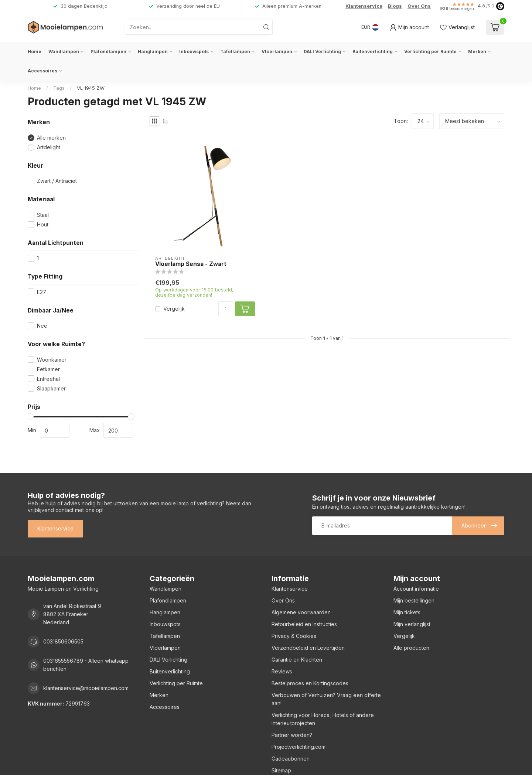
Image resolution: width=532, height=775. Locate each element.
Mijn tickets (407, 612)
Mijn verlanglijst (412, 624)
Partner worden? (292, 735)
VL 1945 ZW (91, 88)
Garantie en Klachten (297, 660)
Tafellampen (235, 52)
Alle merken (51, 138)
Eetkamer (48, 369)
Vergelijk (174, 309)
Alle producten (411, 648)
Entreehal (48, 379)
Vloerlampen (277, 52)
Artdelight (49, 147)
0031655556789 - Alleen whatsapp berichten (86, 665)
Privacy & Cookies (294, 636)
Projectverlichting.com (299, 747)
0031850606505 (63, 641)
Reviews (282, 671)
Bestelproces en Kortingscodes (310, 683)
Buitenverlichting (373, 52)
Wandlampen (64, 52)
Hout (43, 224)
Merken (477, 52)
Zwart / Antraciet (57, 181)
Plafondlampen (108, 52)
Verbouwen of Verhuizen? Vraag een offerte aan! (326, 699)
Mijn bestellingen (414, 600)
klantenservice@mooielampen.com (86, 688)
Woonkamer (52, 360)
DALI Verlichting (322, 52)
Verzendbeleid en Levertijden (308, 648)
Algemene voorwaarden (301, 612)
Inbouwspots (194, 52)
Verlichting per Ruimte (430, 52)
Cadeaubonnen (291, 759)
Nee (42, 326)
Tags (59, 88)
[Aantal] (226, 309)
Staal (43, 215)
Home (35, 52)
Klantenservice (364, 6)
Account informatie (416, 589)
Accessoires (42, 71)
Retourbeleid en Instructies (304, 624)
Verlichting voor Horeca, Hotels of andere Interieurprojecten (323, 719)
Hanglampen (153, 52)
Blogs (395, 6)
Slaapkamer (51, 388)
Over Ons (419, 6)
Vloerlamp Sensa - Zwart (191, 264)
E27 (42, 292)
